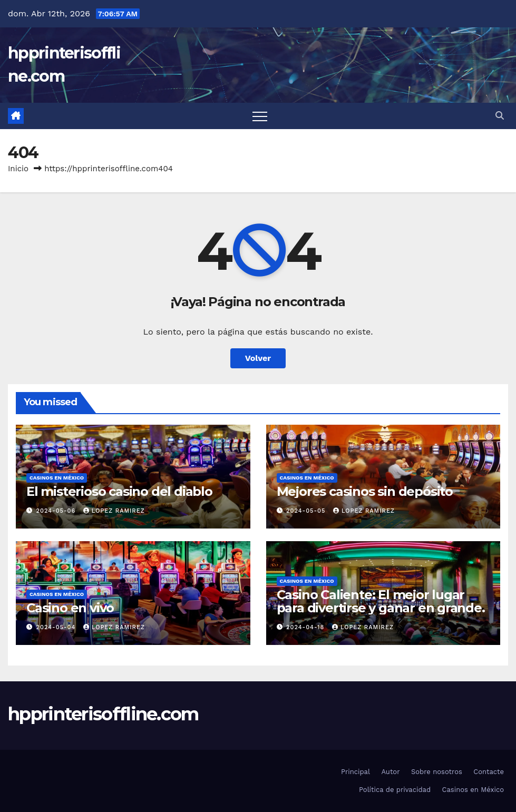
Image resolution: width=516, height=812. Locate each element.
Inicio (18, 169)
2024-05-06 (57, 511)
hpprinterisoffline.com (103, 714)
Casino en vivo (70, 608)
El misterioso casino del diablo (119, 491)
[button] (500, 116)
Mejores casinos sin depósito (365, 491)
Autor (390, 772)
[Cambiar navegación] (260, 116)
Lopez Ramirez (114, 511)
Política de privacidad (395, 790)
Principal (356, 772)
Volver (258, 358)
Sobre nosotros (437, 772)
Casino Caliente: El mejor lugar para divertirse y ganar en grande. (381, 601)
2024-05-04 (57, 627)
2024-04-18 (306, 627)
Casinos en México (57, 478)
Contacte (489, 772)
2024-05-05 (307, 511)
